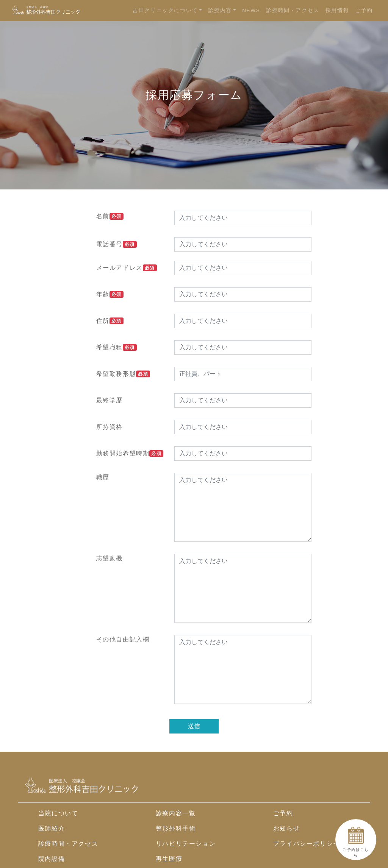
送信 (194, 726)
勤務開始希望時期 (130, 454)
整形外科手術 (176, 828)
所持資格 (110, 427)
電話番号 (117, 244)
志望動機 (110, 558)
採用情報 (337, 10)
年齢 (110, 294)
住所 (110, 321)
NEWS (251, 10)
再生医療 (169, 859)
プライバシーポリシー (307, 844)
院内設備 (52, 859)
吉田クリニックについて (165, 10)
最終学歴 (110, 400)
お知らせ (286, 828)
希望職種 (117, 347)
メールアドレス (127, 268)
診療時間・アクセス (293, 10)
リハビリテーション (186, 844)
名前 (110, 216)
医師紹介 (52, 828)
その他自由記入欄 (123, 639)
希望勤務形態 (123, 374)
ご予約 (364, 10)
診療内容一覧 (176, 813)
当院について (58, 813)
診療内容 (220, 10)
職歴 (103, 477)
